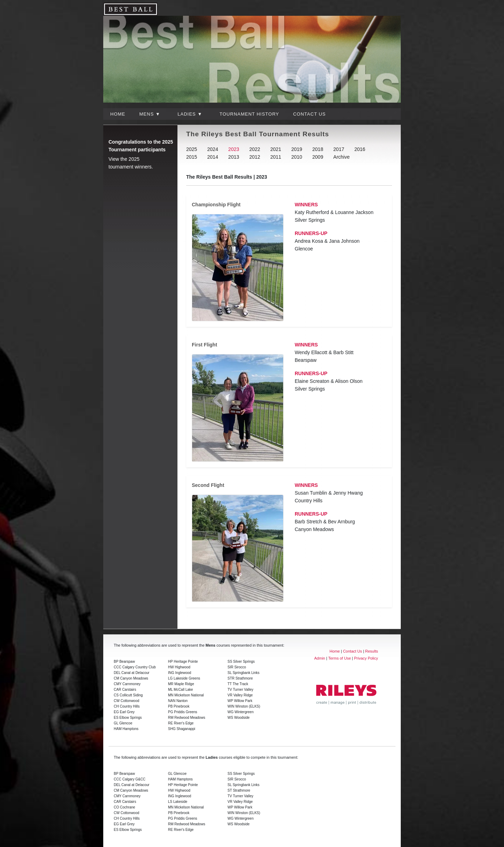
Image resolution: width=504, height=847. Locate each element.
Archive (341, 157)
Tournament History (249, 114)
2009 (318, 157)
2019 (297, 149)
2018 (318, 149)
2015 (192, 157)
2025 (192, 149)
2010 (297, 157)
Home (118, 114)
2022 (255, 149)
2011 (276, 157)
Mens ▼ (150, 114)
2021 (276, 149)
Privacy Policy (366, 658)
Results (372, 651)
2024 (213, 149)
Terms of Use (340, 658)
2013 (234, 157)
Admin (320, 658)
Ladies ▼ (190, 114)
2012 (255, 157)
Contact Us (309, 114)
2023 (234, 149)
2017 (339, 149)
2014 (213, 157)
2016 (360, 149)
